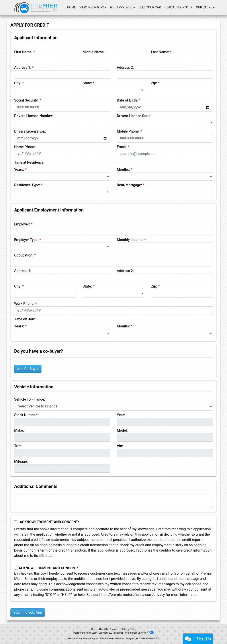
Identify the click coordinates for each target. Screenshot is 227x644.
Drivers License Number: (34, 116)
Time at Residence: (29, 162)
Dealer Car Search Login (85, 633)
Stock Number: (26, 415)
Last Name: (160, 52)
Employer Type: (26, 240)
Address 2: (125, 68)
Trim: (18, 446)
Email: (122, 147)
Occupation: (24, 255)
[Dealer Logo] (36, 8)
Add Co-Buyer (28, 369)
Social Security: (26, 100)
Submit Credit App (28, 612)
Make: (19, 430)
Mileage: (21, 461)
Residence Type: (27, 185)
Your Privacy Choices (139, 633)
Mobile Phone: (128, 131)
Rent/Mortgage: (129, 185)
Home (94, 629)
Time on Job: (24, 319)
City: (18, 83)
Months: (123, 169)
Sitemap (119, 633)
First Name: (23, 52)
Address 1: (23, 68)
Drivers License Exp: (30, 131)
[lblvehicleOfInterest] (113, 406)
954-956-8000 (153, 639)
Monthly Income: (130, 240)
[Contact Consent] (16, 568)
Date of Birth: (127, 100)
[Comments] (113, 501)
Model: (122, 430)
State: (87, 83)
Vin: (120, 446)
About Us (103, 629)
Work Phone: (24, 304)
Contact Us (115, 629)
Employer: (22, 224)
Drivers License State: (134, 116)
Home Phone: (25, 147)
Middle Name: (94, 52)
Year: (121, 415)
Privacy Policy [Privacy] (129, 629)
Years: (19, 169)
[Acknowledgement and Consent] (16, 522)
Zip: (154, 83)
